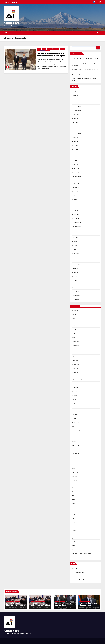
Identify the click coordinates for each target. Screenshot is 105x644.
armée (74, 318)
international (75, 453)
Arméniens (75, 326)
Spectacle (75, 534)
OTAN (73, 499)
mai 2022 (74, 242)
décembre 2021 (76, 261)
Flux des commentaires (79, 576)
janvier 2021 (75, 292)
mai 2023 (74, 203)
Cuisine (74, 376)
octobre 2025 (76, 114)
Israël (73, 469)
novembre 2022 (76, 226)
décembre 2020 (76, 296)
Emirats (74, 399)
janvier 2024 (75, 172)
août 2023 (75, 192)
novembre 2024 (76, 134)
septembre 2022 (76, 234)
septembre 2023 (76, 188)
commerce (75, 361)
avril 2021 (74, 280)
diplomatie (62, 49)
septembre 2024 (76, 141)
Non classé (75, 488)
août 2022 (75, 238)
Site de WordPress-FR (78, 580)
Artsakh (44, 49)
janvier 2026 (75, 103)
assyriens (74, 337)
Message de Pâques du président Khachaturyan (86, 75)
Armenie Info (11, 23)
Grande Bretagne (77, 430)
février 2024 (75, 168)
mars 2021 (75, 284)
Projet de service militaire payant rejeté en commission (40, 605)
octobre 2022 (76, 230)
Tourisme (74, 542)
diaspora (74, 384)
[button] (97, 33)
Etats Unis (75, 407)
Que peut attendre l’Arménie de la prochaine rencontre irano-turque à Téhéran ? (51, 56)
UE (73, 549)
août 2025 (75, 122)
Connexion (75, 568)
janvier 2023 (75, 219)
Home (80, 641)
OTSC (73, 503)
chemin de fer (76, 353)
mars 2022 (75, 249)
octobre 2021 (76, 269)
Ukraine (74, 557)
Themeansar (31, 641)
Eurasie (74, 411)
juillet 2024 (75, 149)
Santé (73, 523)
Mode (73, 484)
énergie (74, 403)
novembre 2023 (76, 180)
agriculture (75, 311)
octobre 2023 (76, 184)
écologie (74, 391)
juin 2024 (74, 153)
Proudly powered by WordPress (11, 641)
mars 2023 (75, 211)
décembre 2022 (76, 222)
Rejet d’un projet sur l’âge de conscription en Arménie (15, 605)
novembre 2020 (76, 299)
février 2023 (75, 215)
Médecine (75, 476)
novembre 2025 (76, 111)
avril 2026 (75, 91)
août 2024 (75, 145)
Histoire (74, 442)
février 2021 (75, 288)
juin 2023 (74, 199)
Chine (73, 357)
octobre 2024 (76, 138)
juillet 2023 (75, 195)
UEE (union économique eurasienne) (82, 553)
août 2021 (75, 276)
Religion (74, 515)
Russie (74, 519)
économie (75, 395)
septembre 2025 (76, 118)
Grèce (73, 434)
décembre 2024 (76, 130)
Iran (38, 51)
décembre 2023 (76, 176)
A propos (13, 33)
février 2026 (75, 99)
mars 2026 (75, 95)
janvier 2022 (75, 257)
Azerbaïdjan (50, 49)
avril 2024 (75, 161)
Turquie (47, 51)
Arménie (39, 49)
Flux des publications (78, 572)
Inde (73, 449)
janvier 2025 (75, 126)
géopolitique (75, 422)
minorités (75, 480)
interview (74, 457)
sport (73, 538)
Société (74, 530)
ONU (73, 492)
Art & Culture (76, 330)
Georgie (74, 426)
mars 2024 (75, 165)
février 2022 (75, 253)
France (74, 418)
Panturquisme (76, 507)
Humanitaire (75, 445)
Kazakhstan (75, 472)
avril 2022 (75, 245)
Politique (43, 51)
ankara (74, 314)
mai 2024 (74, 157)
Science (74, 526)
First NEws (75, 415)
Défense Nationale (77, 380)
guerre (74, 438)
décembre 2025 (76, 107)
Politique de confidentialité (95, 641)
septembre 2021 (76, 272)
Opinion (74, 496)
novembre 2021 (76, 265)
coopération (75, 364)
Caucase (74, 349)
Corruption (75, 368)
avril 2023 (75, 207)
